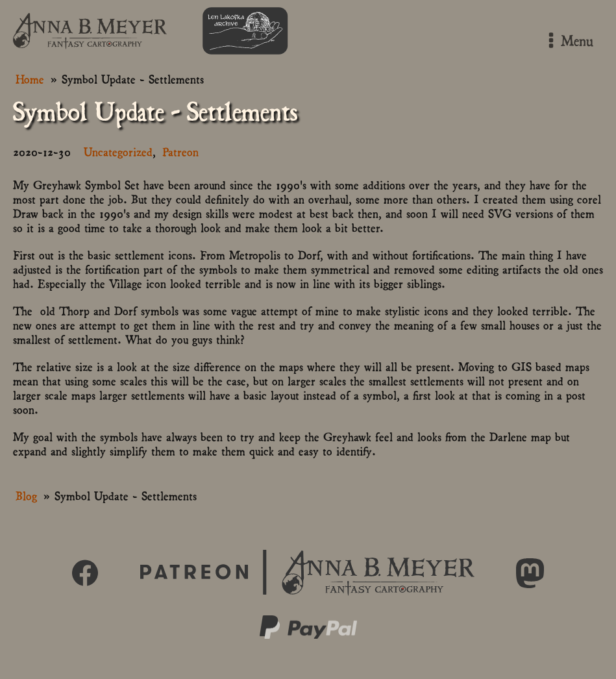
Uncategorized (118, 151)
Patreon (180, 151)
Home (30, 78)
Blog (26, 495)
